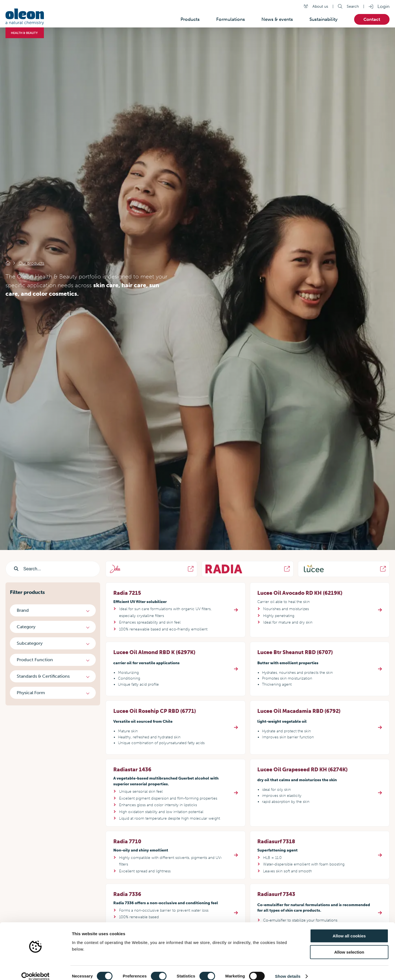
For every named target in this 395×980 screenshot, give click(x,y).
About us (320, 6)
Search (353, 6)
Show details (288, 969)
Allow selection (349, 945)
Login (383, 6)
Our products (31, 263)
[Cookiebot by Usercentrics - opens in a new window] (36, 969)
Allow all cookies (349, 929)
